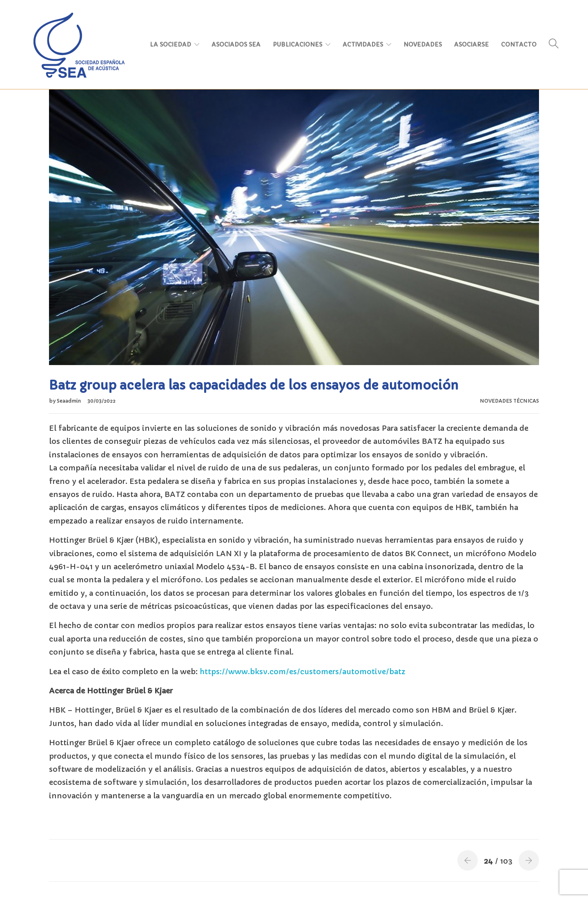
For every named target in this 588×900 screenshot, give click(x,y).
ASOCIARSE (471, 45)
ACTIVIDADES (363, 45)
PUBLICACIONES (297, 45)
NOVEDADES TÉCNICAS (509, 401)
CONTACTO (519, 45)
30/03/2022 (101, 401)
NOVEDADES (423, 45)
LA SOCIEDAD (170, 45)
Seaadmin (69, 401)
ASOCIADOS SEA (236, 45)
